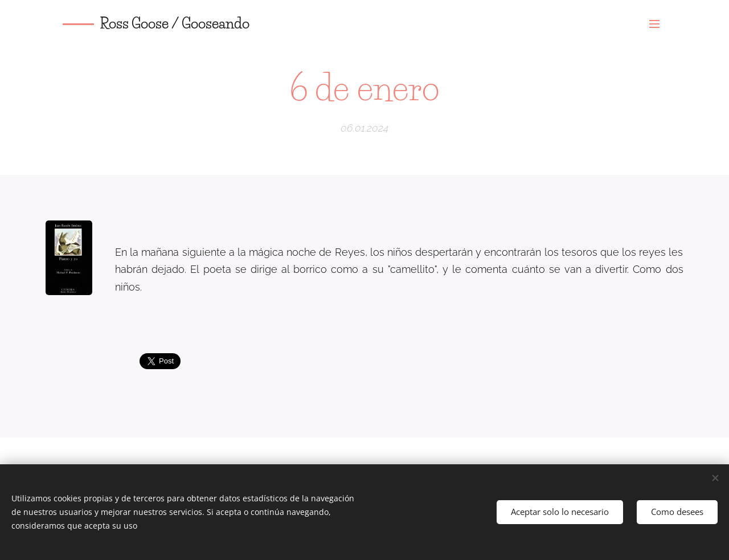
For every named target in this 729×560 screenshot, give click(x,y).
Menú (654, 24)
